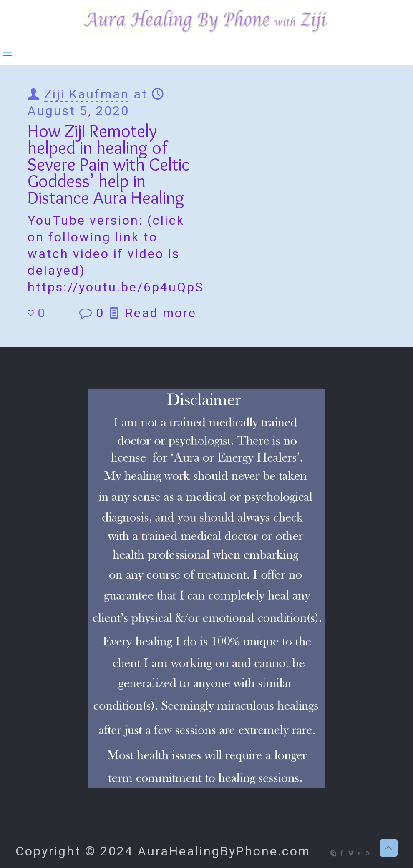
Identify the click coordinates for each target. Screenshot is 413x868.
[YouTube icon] (360, 853)
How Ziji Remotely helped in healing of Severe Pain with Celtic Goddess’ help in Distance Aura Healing (108, 164)
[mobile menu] (7, 53)
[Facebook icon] (342, 853)
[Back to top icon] (389, 848)
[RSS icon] (369, 853)
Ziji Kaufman (87, 94)
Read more (161, 313)
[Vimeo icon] (351, 853)
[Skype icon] (334, 853)
